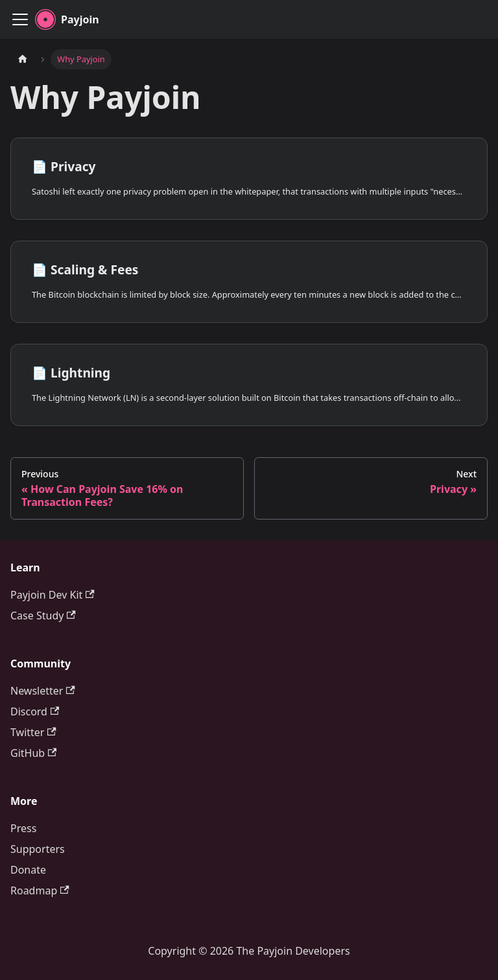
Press (23, 828)
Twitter (33, 732)
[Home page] (23, 59)
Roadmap (40, 890)
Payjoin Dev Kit (53, 595)
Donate (28, 870)
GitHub (33, 753)
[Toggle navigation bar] (20, 19)
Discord (35, 711)
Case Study (43, 615)
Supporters (38, 849)
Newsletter (43, 691)
